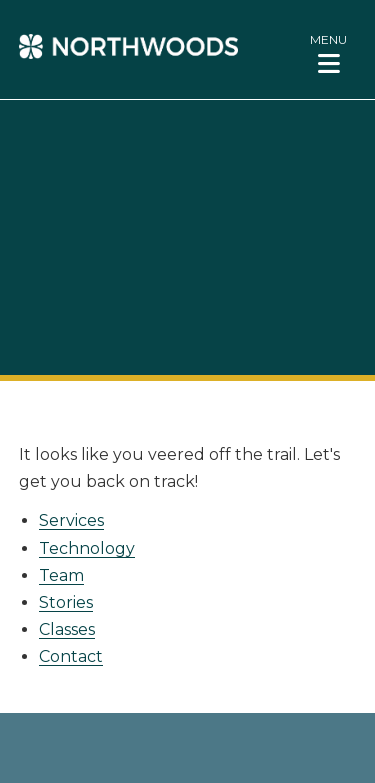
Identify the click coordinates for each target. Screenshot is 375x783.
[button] (328, 53)
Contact (71, 656)
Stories (66, 602)
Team (61, 575)
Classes (67, 629)
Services (71, 520)
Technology (87, 548)
